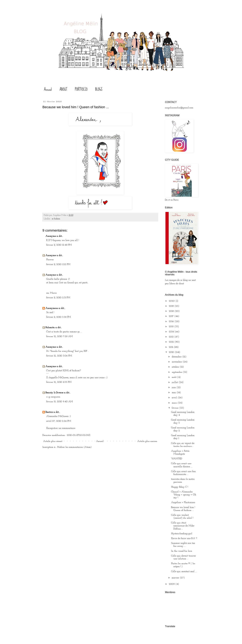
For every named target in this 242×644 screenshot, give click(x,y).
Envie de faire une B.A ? (184, 538)
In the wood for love (182, 551)
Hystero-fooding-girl (182, 534)
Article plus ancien (147, 441)
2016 (172, 322)
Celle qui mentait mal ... (184, 571)
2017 (172, 316)
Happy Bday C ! (180, 487)
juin (174, 387)
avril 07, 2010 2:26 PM (59, 421)
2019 (172, 306)
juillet (175, 382)
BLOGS (99, 89)
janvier (176, 578)
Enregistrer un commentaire (61, 428)
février (176, 408)
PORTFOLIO (81, 89)
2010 (172, 352)
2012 (172, 342)
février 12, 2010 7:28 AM (59, 337)
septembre (177, 372)
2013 (172, 337)
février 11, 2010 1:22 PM (58, 264)
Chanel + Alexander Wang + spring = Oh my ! (184, 495)
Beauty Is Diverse (54, 393)
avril (175, 398)
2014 (172, 332)
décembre (177, 357)
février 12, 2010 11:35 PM (59, 382)
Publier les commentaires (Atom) (75, 447)
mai (174, 393)
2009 (172, 584)
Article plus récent (53, 441)
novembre (177, 362)
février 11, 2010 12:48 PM (59, 245)
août (174, 377)
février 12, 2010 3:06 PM (59, 356)
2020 (172, 301)
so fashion (56, 219)
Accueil (48, 89)
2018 (172, 311)
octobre (176, 367)
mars (175, 403)
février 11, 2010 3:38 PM (59, 317)
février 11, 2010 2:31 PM (58, 298)
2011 (171, 347)
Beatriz (49, 412)
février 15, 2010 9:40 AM (60, 402)
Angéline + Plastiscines (183, 502)
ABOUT (63, 89)
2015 (172, 327)
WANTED (177, 459)
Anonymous (52, 308)
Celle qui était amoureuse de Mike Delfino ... (183, 526)
